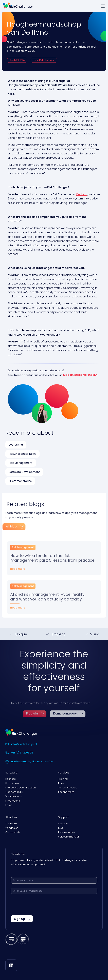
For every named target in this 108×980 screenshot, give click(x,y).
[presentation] (36, 905)
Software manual (68, 837)
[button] (102, 6)
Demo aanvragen (65, 723)
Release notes (67, 832)
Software (11, 773)
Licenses (11, 779)
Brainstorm (12, 783)
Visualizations (14, 796)
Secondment (66, 792)
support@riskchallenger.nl (80, 375)
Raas (61, 783)
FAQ (61, 828)
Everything (16, 445)
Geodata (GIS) (14, 792)
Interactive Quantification (21, 788)
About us (11, 817)
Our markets (13, 832)
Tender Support (67, 788)
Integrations (13, 801)
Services (64, 773)
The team (11, 824)
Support (64, 817)
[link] (35, 723)
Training (63, 779)
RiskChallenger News (22, 454)
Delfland (82, 194)
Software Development (24, 472)
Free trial (32, 723)
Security (63, 824)
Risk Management (21, 463)
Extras (9, 805)
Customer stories (20, 481)
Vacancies (12, 828)
